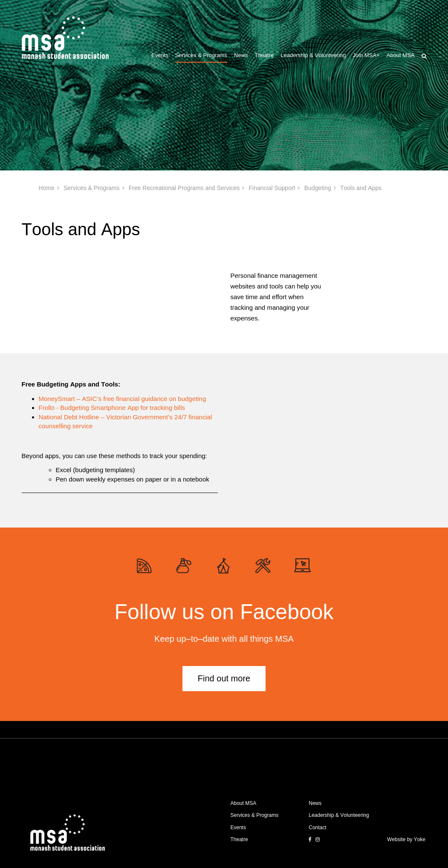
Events (160, 55)
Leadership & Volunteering (313, 55)
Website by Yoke (406, 839)
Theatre (264, 55)
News (241, 55)
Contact (317, 828)
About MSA (401, 55)
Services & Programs (201, 55)
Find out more (224, 678)
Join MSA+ (366, 55)
